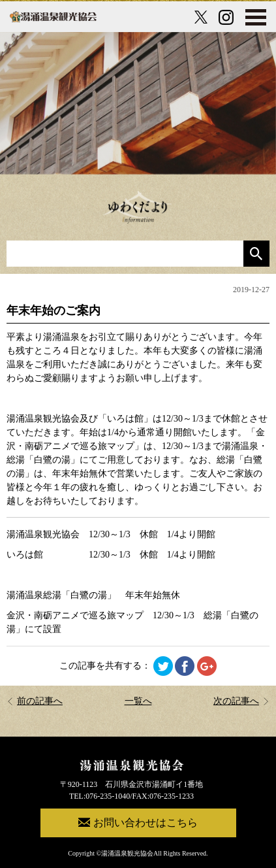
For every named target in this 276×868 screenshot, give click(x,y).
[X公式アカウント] (201, 17)
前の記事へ (35, 701)
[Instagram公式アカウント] (226, 17)
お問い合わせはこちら (138, 822)
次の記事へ (241, 701)
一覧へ (138, 701)
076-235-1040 (108, 796)
